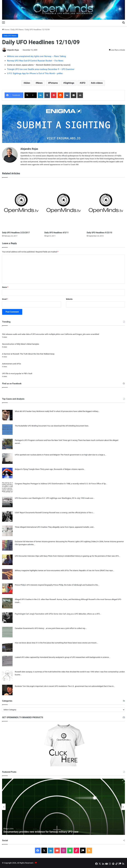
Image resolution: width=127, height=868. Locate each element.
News (40, 83)
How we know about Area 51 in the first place (33, 643)
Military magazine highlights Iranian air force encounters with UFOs (42, 570)
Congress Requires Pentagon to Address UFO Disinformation (39, 484)
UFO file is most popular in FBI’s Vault (17, 374)
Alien (27, 83)
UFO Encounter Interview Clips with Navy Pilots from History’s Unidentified (45, 556)
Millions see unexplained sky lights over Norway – (36, 56)
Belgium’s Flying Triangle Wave (27, 469)
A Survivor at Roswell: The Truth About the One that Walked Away (28, 354)
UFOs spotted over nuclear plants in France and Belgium (37, 455)
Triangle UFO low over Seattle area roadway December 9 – (41, 69)
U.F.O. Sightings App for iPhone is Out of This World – (35, 73)
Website (69, 299)
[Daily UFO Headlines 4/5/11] (64, 205)
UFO (83, 83)
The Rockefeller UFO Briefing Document (31, 426)
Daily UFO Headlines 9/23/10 (99, 233)
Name (5, 287)
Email (5, 299)
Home (6, 30)
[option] (63, 807)
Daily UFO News (17, 30)
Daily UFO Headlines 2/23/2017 (16, 233)
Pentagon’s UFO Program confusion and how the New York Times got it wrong (46, 440)
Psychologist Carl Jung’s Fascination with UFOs (34, 614)
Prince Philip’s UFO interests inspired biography (34, 585)
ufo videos (97, 83)
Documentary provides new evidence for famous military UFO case (41, 832)
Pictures (54, 83)
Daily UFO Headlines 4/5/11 (57, 233)
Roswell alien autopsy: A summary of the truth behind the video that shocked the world (50, 672)
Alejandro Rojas (13, 50)
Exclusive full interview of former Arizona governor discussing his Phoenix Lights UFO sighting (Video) (56, 542)
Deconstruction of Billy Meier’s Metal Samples (21, 344)
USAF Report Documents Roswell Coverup (32, 513)
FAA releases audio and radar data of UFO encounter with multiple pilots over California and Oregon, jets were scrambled (51, 334)
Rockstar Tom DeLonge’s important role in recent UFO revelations (41, 686)
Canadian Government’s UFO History (29, 628)
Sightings (69, 83)
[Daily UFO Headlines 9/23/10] (106, 205)
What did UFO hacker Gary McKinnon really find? (34, 411)
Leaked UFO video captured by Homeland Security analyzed (39, 657)
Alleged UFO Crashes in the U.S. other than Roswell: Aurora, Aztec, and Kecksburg (48, 599)
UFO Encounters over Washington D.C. (30, 498)
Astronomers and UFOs (11, 364)
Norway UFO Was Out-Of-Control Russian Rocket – (35, 61)
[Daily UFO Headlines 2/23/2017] (21, 205)
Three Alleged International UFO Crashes (31, 527)
